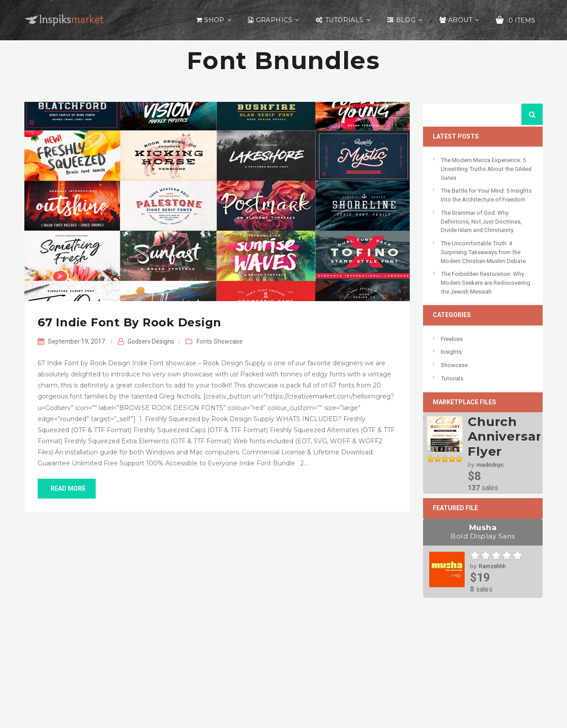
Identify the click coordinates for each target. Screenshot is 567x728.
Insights (451, 352)
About (460, 20)
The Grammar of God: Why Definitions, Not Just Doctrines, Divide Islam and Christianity (481, 221)
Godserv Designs (151, 341)
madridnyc (490, 465)
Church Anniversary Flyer (509, 436)
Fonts (204, 341)
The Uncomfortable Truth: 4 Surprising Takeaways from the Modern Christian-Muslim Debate (483, 252)
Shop (214, 20)
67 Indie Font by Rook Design (130, 322)
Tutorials (344, 20)
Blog (406, 20)
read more (67, 488)
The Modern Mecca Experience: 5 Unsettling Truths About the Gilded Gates (486, 169)
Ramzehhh (492, 566)
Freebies (452, 339)
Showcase (228, 341)
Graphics (274, 20)
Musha (483, 532)
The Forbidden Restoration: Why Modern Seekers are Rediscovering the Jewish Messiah (485, 283)
